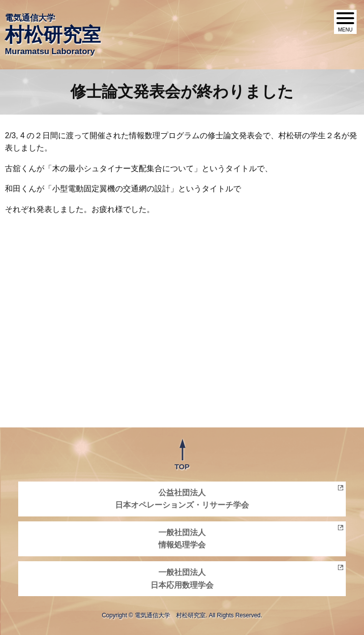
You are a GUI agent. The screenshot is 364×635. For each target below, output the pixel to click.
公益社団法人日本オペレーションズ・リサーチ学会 (182, 499)
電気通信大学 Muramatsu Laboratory (53, 35)
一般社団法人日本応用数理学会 (182, 579)
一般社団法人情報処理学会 (182, 539)
